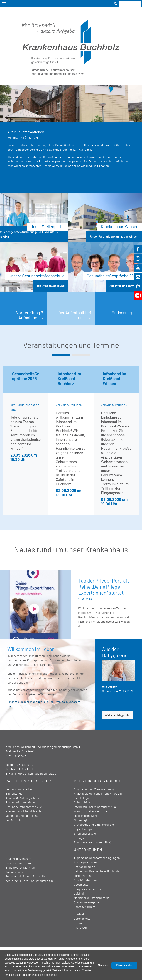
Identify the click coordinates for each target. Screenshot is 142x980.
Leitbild (79, 893)
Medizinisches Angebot (97, 781)
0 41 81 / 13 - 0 (25, 765)
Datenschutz (82, 918)
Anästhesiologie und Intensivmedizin (98, 793)
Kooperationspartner (88, 889)
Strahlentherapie (85, 833)
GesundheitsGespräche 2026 (113, 276)
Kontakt (79, 914)
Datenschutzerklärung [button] (45, 975)
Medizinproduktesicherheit (91, 898)
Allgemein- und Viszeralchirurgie (95, 789)
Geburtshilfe (82, 802)
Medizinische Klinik (86, 816)
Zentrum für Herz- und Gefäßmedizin (29, 881)
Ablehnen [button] (103, 965)
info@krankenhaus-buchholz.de (36, 773)
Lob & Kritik (13, 820)
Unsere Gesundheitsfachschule (37, 276)
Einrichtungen (15, 793)
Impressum (81, 927)
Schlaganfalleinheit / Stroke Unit (27, 876)
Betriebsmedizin (84, 867)
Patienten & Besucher (28, 781)
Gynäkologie (82, 798)
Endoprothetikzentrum (21, 867)
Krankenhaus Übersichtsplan (24, 811)
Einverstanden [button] (124, 965)
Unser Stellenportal (47, 226)
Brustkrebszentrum (18, 859)
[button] (61, 355)
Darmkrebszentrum (18, 863)
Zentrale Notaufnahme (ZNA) (92, 842)
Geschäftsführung (86, 880)
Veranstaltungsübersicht (22, 816)
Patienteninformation (20, 789)
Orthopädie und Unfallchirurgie (94, 824)
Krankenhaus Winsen (120, 226)
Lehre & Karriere (85, 907)
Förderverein (82, 876)
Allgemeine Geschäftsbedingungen (97, 858)
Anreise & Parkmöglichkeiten (24, 798)
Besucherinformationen (21, 802)
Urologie (79, 838)
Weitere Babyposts (117, 715)
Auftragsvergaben (86, 862)
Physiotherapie (84, 829)
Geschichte (81, 884)
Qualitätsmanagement (88, 902)
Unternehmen (88, 850)
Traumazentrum (16, 872)
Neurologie (81, 820)
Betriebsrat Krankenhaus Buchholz (96, 871)
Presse (78, 923)
